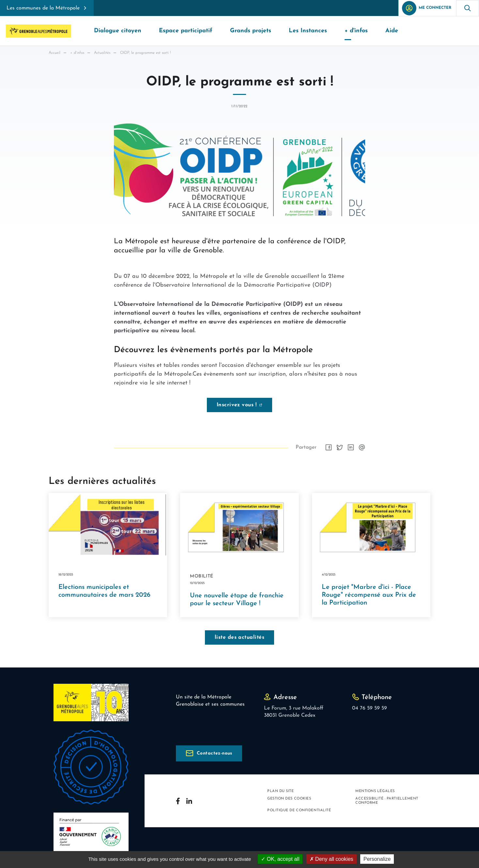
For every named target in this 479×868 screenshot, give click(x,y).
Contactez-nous (215, 753)
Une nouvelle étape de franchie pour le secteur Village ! (237, 600)
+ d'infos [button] (356, 31)
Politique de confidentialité (299, 810)
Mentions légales (375, 791)
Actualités (102, 53)
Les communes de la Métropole (43, 8)
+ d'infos (77, 53)
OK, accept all (280, 859)
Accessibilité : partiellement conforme (387, 801)
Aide (392, 31)
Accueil (54, 53)
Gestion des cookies (289, 799)
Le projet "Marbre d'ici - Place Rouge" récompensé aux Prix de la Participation (369, 595)
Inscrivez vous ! (237, 405)
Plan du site (281, 791)
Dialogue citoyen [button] (118, 31)
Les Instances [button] (308, 31)
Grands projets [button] (251, 31)
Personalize (377, 859)
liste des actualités (240, 637)
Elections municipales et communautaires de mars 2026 (104, 591)
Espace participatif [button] (186, 31)
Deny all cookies (332, 859)
